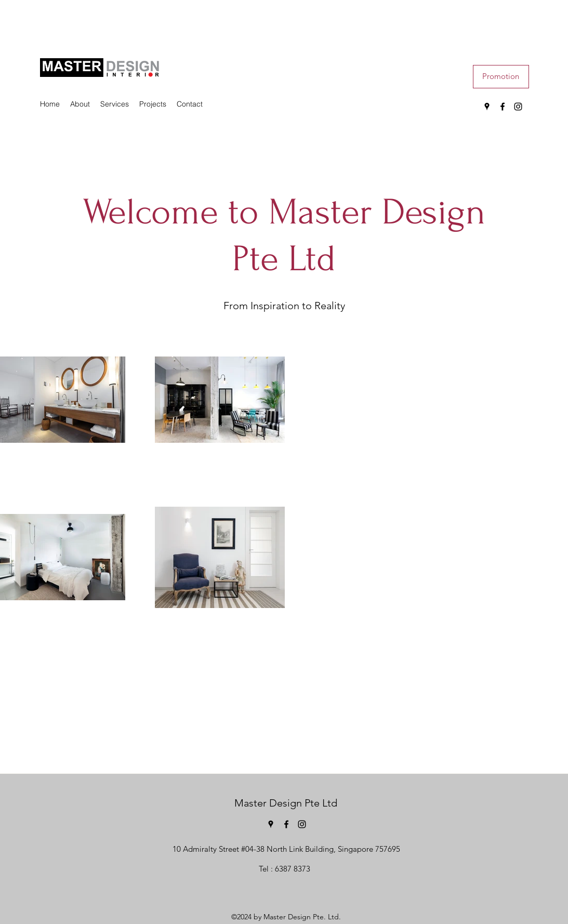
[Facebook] (503, 107)
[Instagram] (518, 107)
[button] (501, 77)
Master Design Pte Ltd (286, 803)
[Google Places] (487, 107)
